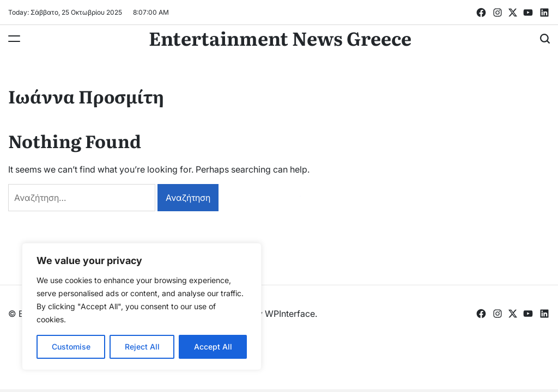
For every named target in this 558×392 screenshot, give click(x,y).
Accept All (213, 347)
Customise (71, 347)
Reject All (142, 347)
